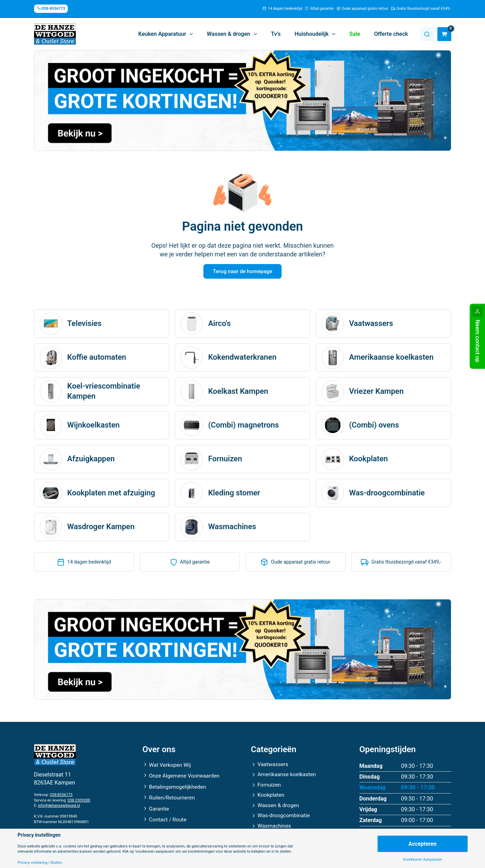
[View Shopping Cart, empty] (444, 34)
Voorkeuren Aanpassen (422, 859)
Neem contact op (478, 341)
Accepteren (422, 843)
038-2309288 (79, 798)
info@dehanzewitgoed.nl (59, 803)
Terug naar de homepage (242, 272)
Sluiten (56, 863)
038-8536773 (61, 793)
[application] (205, 34)
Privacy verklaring (33, 863)
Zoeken (427, 34)
